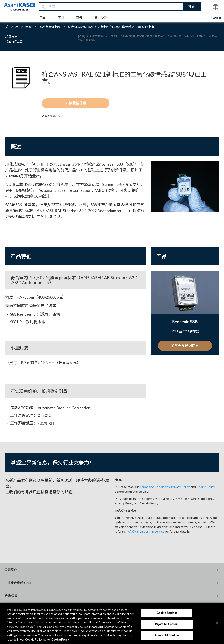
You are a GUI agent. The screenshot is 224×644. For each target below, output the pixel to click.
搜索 (192, 6)
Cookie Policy (206, 487)
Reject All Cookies (167, 624)
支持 (79, 17)
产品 (42, 17)
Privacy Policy (180, 487)
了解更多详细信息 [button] (185, 346)
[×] (217, 623)
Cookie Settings (167, 613)
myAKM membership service (145, 531)
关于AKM (101, 17)
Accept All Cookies (167, 635)
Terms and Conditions (155, 487)
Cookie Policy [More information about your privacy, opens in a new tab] (60, 639)
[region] (112, 624)
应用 (61, 17)
